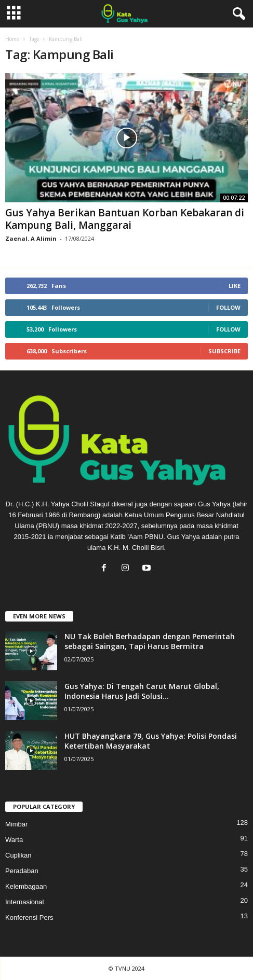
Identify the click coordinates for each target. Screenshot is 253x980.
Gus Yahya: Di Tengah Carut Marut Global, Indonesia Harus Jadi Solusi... (142, 691)
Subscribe (224, 351)
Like (235, 286)
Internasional (24, 902)
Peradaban (22, 871)
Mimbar (16, 824)
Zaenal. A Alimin (31, 238)
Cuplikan (18, 855)
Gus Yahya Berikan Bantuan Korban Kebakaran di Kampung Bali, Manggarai (125, 219)
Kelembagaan (26, 886)
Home (12, 39)
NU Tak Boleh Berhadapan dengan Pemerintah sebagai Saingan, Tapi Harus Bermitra (150, 641)
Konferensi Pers (29, 917)
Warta (14, 840)
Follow (228, 307)
